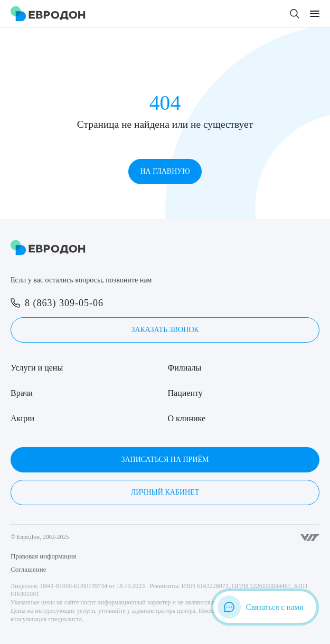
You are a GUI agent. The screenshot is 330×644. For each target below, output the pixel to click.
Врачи (22, 393)
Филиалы (185, 368)
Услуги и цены (37, 368)
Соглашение (29, 569)
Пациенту (185, 393)
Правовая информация (43, 556)
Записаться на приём (165, 460)
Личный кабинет (165, 492)
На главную (165, 171)
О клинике (187, 418)
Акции (22, 418)
